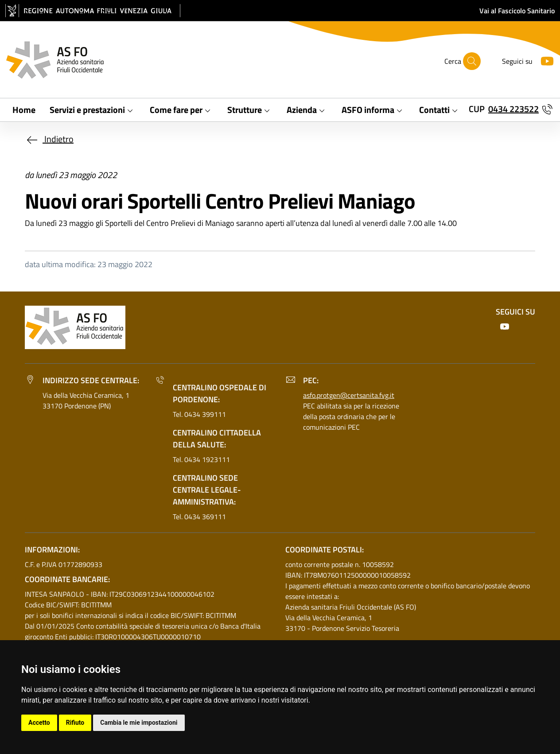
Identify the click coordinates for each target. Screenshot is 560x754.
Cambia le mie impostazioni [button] (139, 723)
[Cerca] (472, 61)
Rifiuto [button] (75, 723)
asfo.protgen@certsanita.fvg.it (349, 395)
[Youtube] (544, 60)
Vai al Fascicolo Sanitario (517, 11)
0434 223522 (513, 109)
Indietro (49, 139)
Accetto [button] (39, 723)
